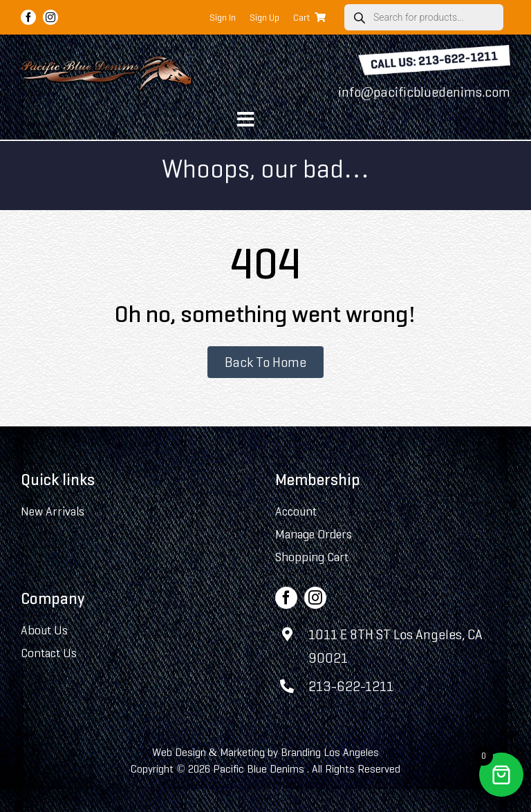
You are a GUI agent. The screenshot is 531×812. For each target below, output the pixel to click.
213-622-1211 (351, 686)
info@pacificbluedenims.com (424, 92)
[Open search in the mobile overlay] (424, 17)
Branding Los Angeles (330, 752)
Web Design (179, 752)
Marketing (242, 752)
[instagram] (50, 17)
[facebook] (28, 17)
